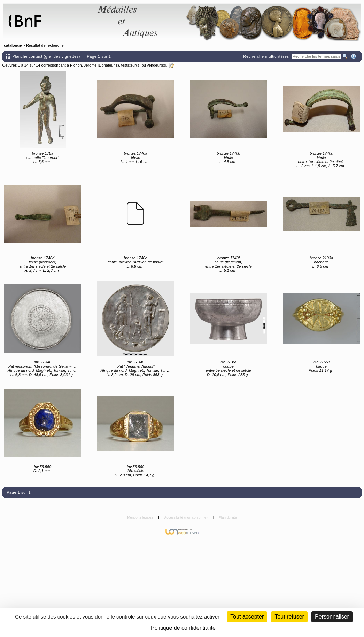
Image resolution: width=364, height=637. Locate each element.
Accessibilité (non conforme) (187, 517)
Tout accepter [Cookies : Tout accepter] (247, 617)
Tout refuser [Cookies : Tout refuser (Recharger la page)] (289, 617)
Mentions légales (141, 517)
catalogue (13, 45)
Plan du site (228, 517)
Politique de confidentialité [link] (183, 628)
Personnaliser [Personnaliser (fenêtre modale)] (332, 617)
